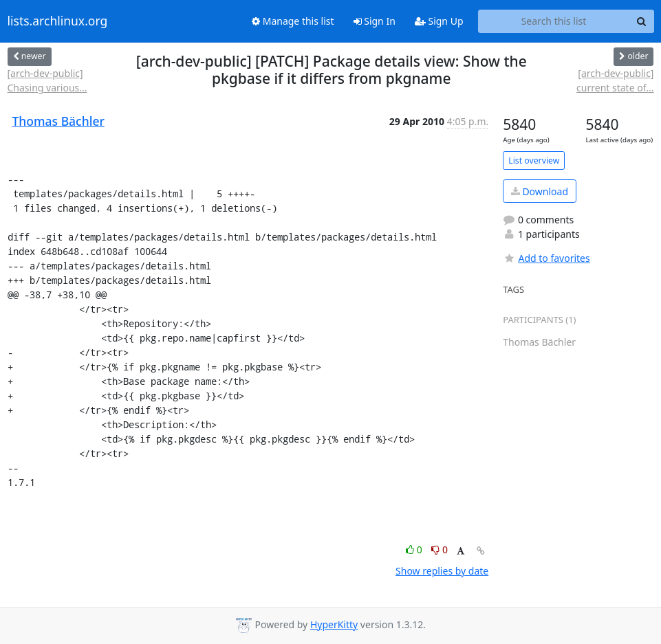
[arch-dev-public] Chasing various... (47, 80)
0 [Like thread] (415, 549)
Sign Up (439, 21)
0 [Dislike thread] (440, 549)
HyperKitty (334, 624)
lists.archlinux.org (58, 21)
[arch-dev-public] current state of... (615, 80)
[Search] (642, 21)
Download (540, 191)
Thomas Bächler (58, 121)
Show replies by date (442, 571)
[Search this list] (554, 21)
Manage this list (293, 21)
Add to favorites (546, 258)
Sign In (375, 21)
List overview (534, 160)
